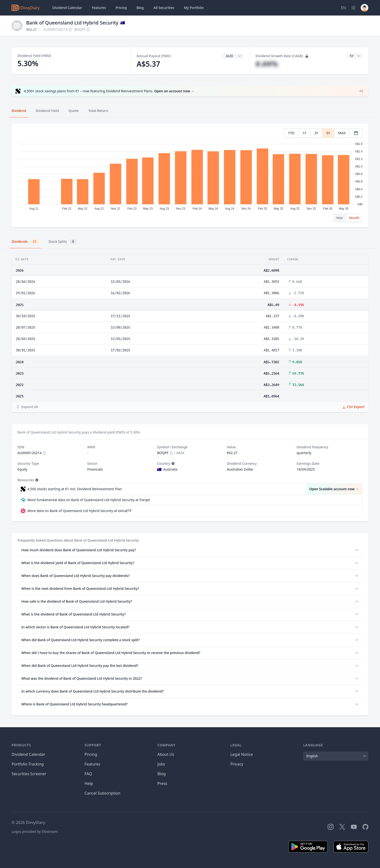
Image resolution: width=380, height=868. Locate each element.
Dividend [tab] (19, 111)
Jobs (161, 764)
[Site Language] (344, 8)
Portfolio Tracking (28, 764)
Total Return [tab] (98, 111)
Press (162, 783)
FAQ (88, 774)
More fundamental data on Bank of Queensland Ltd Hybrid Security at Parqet (89, 500)
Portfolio (194, 8)
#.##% (267, 64)
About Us (166, 754)
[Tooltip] (173, 464)
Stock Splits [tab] (62, 242)
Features (99, 8)
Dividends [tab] (25, 242)
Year (340, 218)
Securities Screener (29, 774)
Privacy (237, 764)
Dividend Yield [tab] (47, 111)
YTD (291, 133)
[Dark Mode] (353, 8)
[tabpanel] (190, 176)
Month (354, 218)
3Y (316, 133)
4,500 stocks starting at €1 (75, 489)
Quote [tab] (74, 111)
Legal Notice (241, 754)
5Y (328, 133)
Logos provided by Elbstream (35, 832)
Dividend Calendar (67, 8)
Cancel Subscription (103, 793)
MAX (342, 133)
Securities (164, 8)
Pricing (121, 8)
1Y (304, 133)
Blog (162, 774)
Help (89, 783)
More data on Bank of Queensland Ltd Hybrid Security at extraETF (79, 511)
